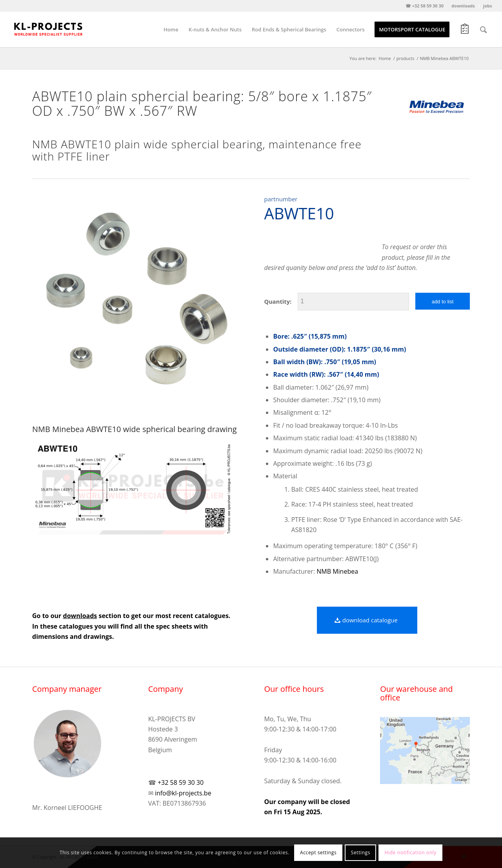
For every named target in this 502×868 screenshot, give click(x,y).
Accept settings (318, 852)
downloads (463, 6)
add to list (443, 302)
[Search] (483, 29)
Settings (361, 852)
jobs (488, 6)
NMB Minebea (337, 571)
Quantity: (278, 301)
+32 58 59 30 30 (181, 782)
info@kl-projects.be (183, 793)
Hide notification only (411, 852)
